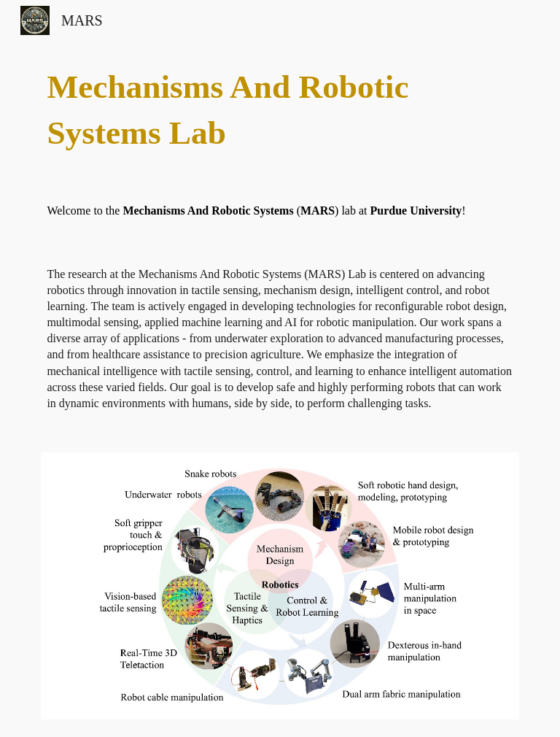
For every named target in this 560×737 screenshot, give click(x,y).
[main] (280, 110)
